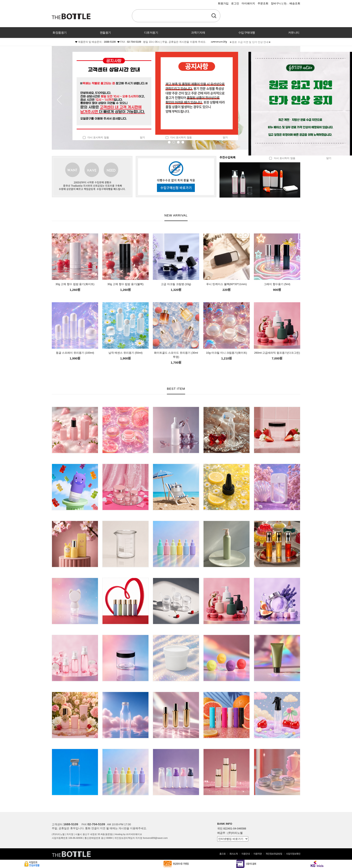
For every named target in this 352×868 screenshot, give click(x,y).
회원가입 (223, 3)
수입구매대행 (247, 33)
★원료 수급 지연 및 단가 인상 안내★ (250, 42)
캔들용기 (105, 33)
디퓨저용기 (151, 33)
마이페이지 (248, 3)
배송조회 (295, 3)
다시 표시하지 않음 (96, 137)
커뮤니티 (294, 33)
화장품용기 (60, 33)
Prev (60, 100)
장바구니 (279, 3)
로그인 (235, 3)
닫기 (142, 137)
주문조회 (263, 3)
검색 (214, 16)
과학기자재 (198, 33)
